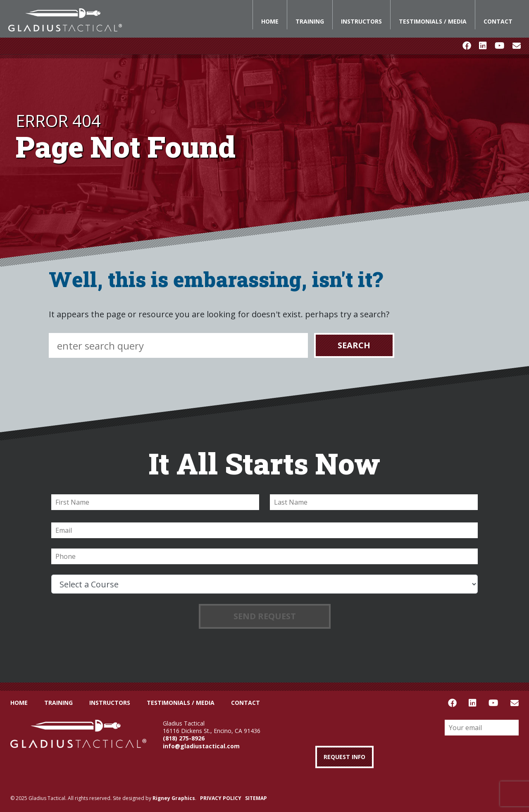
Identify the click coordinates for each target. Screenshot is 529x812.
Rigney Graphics (174, 798)
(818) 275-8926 (184, 738)
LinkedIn (483, 46)
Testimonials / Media (433, 21)
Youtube (499, 46)
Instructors (361, 21)
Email (517, 46)
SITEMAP (256, 798)
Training (310, 21)
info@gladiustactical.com (201, 746)
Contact (498, 21)
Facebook (467, 46)
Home (270, 21)
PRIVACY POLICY (221, 798)
